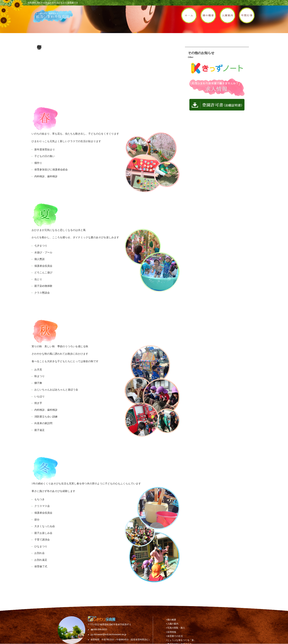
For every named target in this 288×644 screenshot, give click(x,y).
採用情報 (172, 632)
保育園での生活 (175, 636)
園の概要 (172, 620)
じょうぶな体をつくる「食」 (182, 640)
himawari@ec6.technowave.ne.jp (110, 634)
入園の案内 (173, 624)
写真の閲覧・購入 (176, 628)
